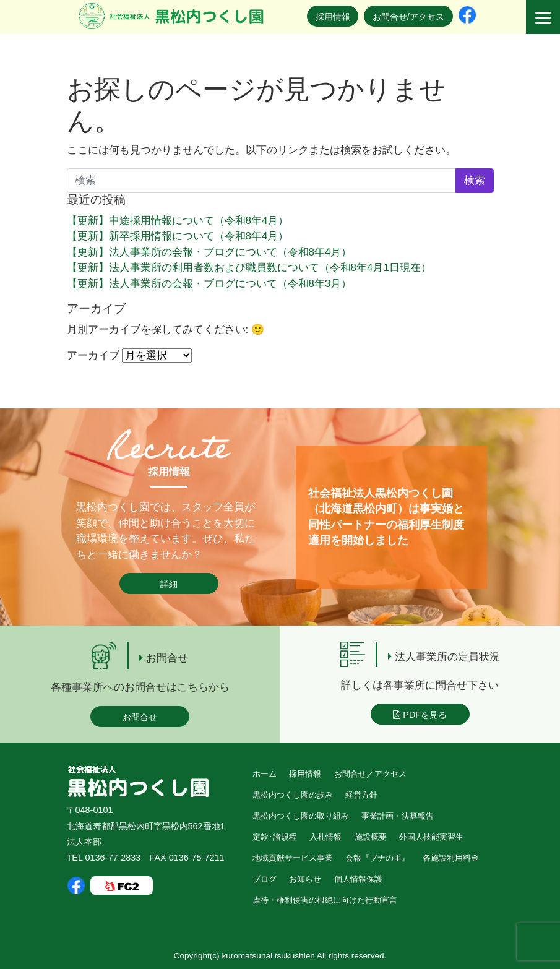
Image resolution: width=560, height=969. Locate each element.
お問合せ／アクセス (370, 774)
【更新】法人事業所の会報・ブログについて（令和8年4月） (209, 252)
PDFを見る (420, 715)
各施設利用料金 (451, 858)
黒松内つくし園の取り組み (301, 816)
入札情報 (325, 837)
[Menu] (543, 17)
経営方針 (361, 795)
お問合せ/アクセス (408, 17)
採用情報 (333, 17)
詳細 (169, 584)
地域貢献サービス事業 (293, 858)
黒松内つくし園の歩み (293, 795)
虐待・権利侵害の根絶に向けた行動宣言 (325, 900)
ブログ (265, 879)
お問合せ (140, 717)
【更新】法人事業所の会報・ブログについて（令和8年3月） (209, 284)
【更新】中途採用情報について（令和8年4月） (178, 221)
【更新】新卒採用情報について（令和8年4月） (178, 236)
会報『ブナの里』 (377, 858)
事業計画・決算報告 (398, 816)
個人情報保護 (358, 879)
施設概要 (371, 837)
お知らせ (305, 879)
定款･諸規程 (275, 837)
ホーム (265, 774)
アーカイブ (93, 355)
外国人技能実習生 (431, 837)
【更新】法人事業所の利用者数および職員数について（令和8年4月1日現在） (249, 268)
